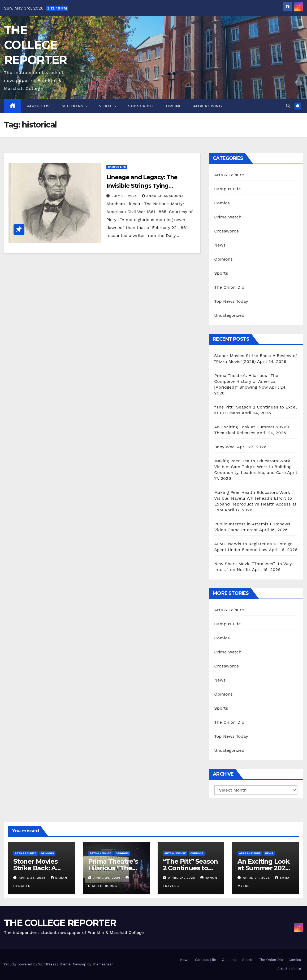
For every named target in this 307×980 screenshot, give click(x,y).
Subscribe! (141, 106)
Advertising (208, 106)
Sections (73, 106)
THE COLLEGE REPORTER (35, 45)
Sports (221, 273)
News (220, 245)
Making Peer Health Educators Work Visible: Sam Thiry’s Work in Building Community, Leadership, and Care (253, 467)
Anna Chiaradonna (163, 196)
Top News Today (231, 301)
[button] (288, 106)
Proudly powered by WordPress (31, 964)
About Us (38, 106)
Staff (106, 106)
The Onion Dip (229, 287)
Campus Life (117, 167)
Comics (222, 203)
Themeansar (103, 964)
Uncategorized (229, 315)
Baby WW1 (225, 447)
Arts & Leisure (229, 175)
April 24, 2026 (33, 878)
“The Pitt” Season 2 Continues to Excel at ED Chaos (191, 868)
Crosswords (226, 231)
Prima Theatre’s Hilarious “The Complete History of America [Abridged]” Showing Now (246, 381)
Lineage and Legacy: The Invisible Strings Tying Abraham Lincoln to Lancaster (150, 186)
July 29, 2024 (125, 196)
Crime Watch (228, 217)
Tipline (173, 106)
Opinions (223, 259)
